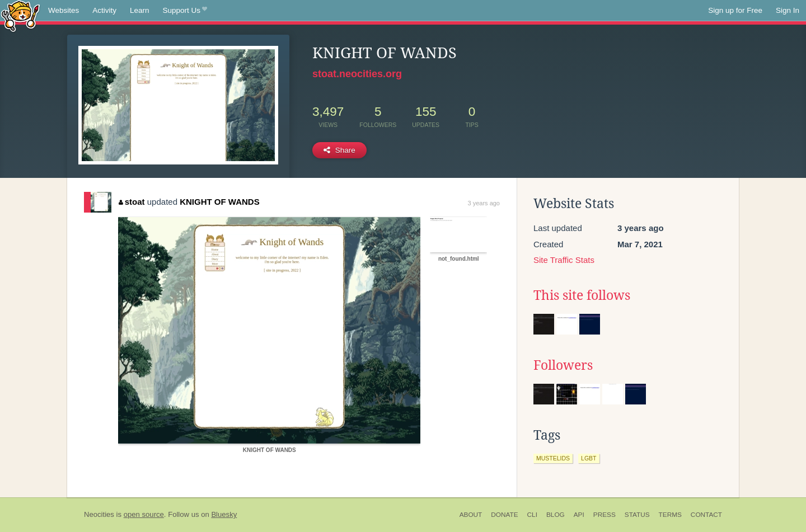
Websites (64, 10)
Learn (140, 10)
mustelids (553, 458)
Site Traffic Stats (564, 260)
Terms (670, 515)
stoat (132, 202)
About (471, 515)
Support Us (185, 11)
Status (637, 515)
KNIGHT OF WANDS (220, 202)
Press (604, 515)
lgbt (589, 458)
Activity (104, 10)
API (579, 515)
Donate (504, 515)
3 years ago (484, 203)
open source (144, 514)
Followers (563, 365)
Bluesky (224, 514)
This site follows (582, 295)
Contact (706, 515)
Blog (556, 515)
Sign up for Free (735, 10)
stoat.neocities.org (357, 74)
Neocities (99, 514)
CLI (532, 515)
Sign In (788, 10)
